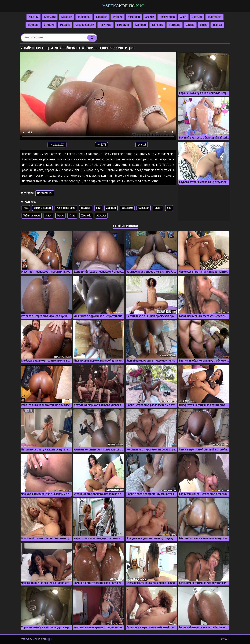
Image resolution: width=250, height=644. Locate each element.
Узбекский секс (31, 639)
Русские (118, 17)
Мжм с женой (42, 208)
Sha (169, 208)
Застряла (157, 25)
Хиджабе (127, 208)
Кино (72, 216)
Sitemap (225, 639)
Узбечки (33, 17)
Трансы (217, 25)
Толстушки (214, 17)
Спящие (49, 25)
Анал (183, 17)
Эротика (197, 17)
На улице (105, 25)
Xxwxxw (101, 216)
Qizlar (158, 208)
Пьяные (33, 25)
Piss (26, 208)
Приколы (175, 25)
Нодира (86, 208)
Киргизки (50, 17)
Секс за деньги (85, 25)
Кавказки (102, 17)
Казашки (67, 17)
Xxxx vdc (86, 216)
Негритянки (167, 17)
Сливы (190, 25)
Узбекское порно (123, 6)
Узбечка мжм (32, 216)
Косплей (140, 25)
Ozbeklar (144, 208)
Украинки (134, 17)
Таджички (84, 17)
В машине (123, 25)
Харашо (111, 208)
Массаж (65, 25)
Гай (98, 208)
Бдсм (60, 216)
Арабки (150, 17)
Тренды (47, 639)
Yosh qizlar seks (66, 208)
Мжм (48, 216)
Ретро (204, 25)
